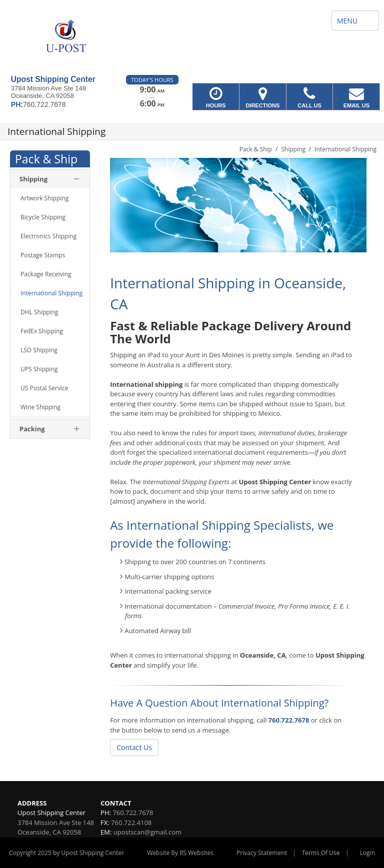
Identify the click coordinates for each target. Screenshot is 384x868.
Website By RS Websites (180, 853)
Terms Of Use (321, 853)
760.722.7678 (289, 720)
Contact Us (134, 747)
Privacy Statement (262, 853)
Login (367, 853)
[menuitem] (50, 198)
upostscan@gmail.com (147, 832)
